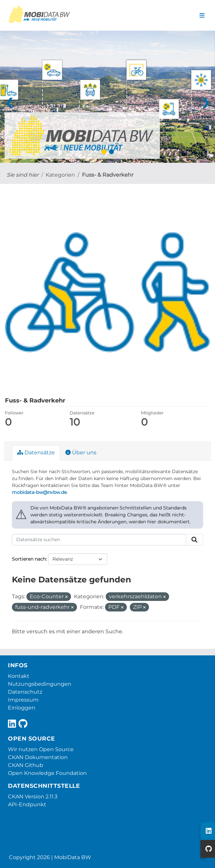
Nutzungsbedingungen (40, 684)
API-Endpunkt (27, 804)
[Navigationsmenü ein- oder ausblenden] (202, 16)
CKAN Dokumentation (38, 757)
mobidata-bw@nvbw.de (39, 492)
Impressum (23, 700)
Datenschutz (25, 692)
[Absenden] (195, 540)
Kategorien (60, 175)
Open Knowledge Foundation (47, 773)
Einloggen (22, 708)
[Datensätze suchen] (99, 540)
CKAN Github (26, 765)
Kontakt (19, 676)
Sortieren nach (29, 559)
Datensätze (36, 452)
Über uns (81, 452)
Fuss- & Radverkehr (108, 175)
